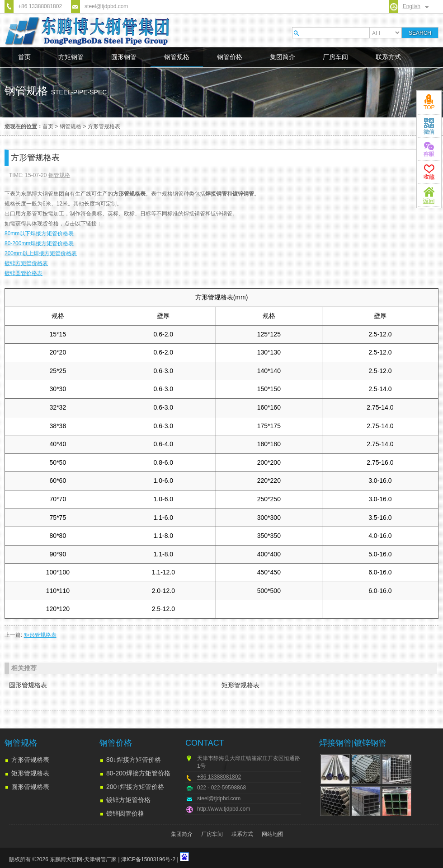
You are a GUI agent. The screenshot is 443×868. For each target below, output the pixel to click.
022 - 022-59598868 (221, 788)
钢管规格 (177, 57)
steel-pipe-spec (79, 92)
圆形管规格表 (28, 685)
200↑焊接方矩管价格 (135, 787)
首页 (24, 57)
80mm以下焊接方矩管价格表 (39, 233)
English (412, 6)
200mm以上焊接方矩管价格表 (41, 253)
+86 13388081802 (40, 6)
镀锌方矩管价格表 (26, 263)
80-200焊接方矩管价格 (138, 773)
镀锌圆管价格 (125, 813)
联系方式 (388, 57)
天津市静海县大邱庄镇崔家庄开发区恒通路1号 (249, 762)
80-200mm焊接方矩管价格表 (39, 243)
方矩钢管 (71, 57)
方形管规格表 (104, 126)
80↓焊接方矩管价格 (134, 760)
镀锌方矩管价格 (128, 800)
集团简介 (283, 57)
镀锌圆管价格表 (24, 273)
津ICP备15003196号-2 (148, 859)
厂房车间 (335, 57)
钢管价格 (230, 57)
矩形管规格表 (40, 635)
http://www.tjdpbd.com (224, 809)
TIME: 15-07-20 (28, 175)
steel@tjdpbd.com (106, 6)
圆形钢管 (124, 57)
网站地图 (273, 834)
